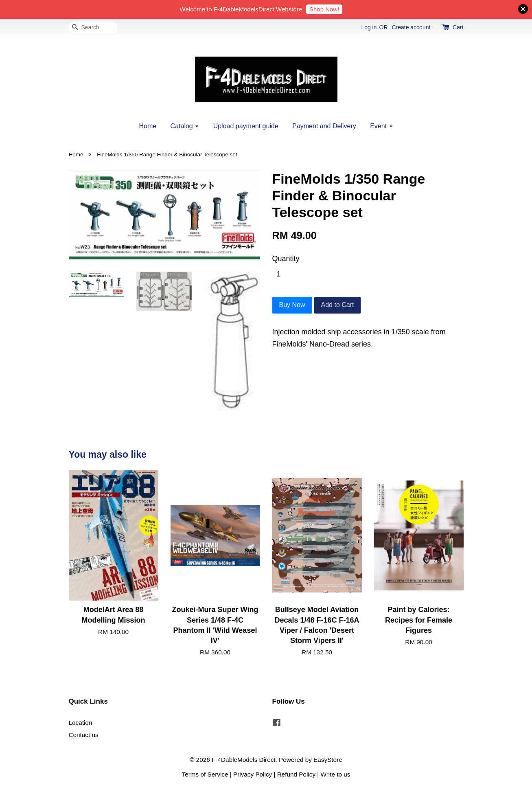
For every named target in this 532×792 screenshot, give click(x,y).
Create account (411, 27)
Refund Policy (296, 774)
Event (381, 126)
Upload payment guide (246, 126)
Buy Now (292, 305)
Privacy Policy (253, 774)
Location (81, 723)
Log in (369, 27)
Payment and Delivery (324, 126)
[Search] (93, 27)
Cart (458, 27)
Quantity (286, 259)
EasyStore (328, 760)
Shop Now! (324, 9)
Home (148, 126)
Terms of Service (205, 774)
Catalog (185, 126)
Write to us (336, 774)
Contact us (84, 735)
